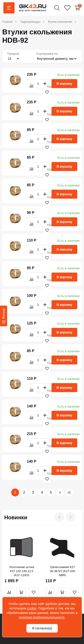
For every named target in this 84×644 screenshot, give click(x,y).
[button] (57, 8)
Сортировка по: (47, 54)
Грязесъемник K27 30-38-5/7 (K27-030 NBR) (62, 571)
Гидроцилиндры (30, 22)
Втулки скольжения (60, 22)
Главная (7, 22)
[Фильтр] (4, 316)
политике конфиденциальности (42, 617)
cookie (32, 608)
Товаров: (13, 54)
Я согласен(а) (42, 628)
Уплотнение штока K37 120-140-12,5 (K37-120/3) (22, 571)
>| (69, 492)
